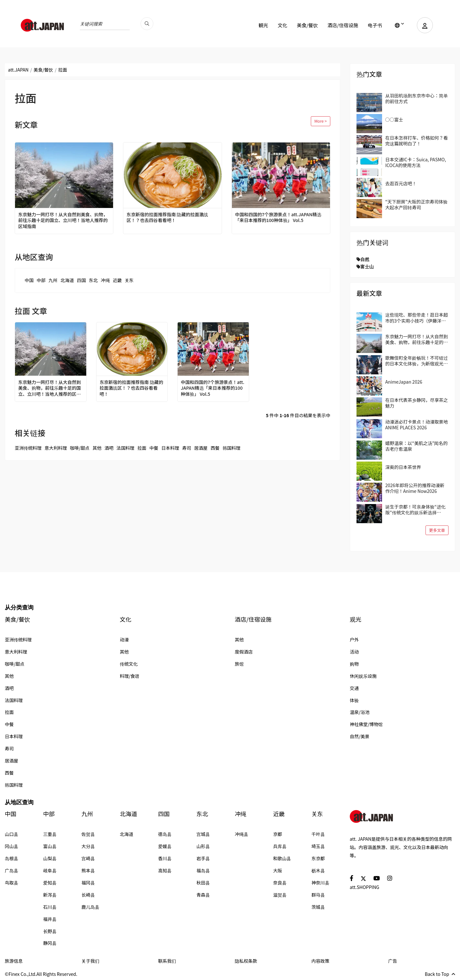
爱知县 (50, 883)
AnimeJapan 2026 (404, 382)
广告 (393, 961)
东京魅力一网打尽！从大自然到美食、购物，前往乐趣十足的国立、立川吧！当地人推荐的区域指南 (63, 220)
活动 (354, 652)
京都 (278, 834)
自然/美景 (360, 736)
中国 (29, 280)
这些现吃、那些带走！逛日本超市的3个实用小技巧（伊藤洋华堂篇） (417, 318)
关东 (129, 280)
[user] (425, 25)
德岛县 (165, 834)
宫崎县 (88, 858)
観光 (263, 25)
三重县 (50, 834)
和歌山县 (282, 858)
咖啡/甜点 (80, 448)
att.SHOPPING (364, 887)
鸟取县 (11, 883)
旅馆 (239, 664)
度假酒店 (244, 652)
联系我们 (167, 961)
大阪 (278, 870)
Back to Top (440, 974)
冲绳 (105, 280)
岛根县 (11, 858)
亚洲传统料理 (28, 448)
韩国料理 (232, 448)
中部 (41, 280)
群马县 (318, 895)
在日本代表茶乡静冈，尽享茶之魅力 (417, 403)
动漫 (124, 639)
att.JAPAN (18, 70)
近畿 (117, 280)
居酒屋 (201, 448)
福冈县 (88, 883)
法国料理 (126, 448)
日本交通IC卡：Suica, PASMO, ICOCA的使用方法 (416, 162)
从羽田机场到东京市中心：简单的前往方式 (417, 98)
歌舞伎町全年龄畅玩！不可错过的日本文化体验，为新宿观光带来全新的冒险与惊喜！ (417, 361)
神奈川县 (320, 883)
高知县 (165, 870)
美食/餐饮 (307, 25)
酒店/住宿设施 (343, 25)
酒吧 (109, 448)
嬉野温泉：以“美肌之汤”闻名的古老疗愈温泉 (416, 446)
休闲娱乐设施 (363, 676)
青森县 (203, 895)
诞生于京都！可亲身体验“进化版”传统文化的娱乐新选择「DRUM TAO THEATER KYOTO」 (415, 509)
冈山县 (11, 846)
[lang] (399, 25)
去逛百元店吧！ (401, 183)
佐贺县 (88, 834)
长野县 (50, 931)
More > (321, 121)
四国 (81, 280)
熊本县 (88, 870)
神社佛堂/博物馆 (366, 724)
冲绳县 (241, 834)
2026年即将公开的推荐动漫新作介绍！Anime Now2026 (415, 488)
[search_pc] (147, 24)
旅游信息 (14, 961)
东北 (93, 280)
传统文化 (129, 664)
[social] (352, 878)
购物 (354, 664)
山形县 (203, 846)
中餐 (154, 448)
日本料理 (170, 448)
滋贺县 (280, 895)
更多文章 (437, 530)
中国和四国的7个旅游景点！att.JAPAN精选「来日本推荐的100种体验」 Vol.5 (278, 217)
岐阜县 (50, 870)
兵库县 (280, 846)
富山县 (50, 846)
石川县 (50, 907)
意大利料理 (56, 448)
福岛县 (203, 870)
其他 (97, 448)
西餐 (215, 448)
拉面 (142, 448)
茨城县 (318, 907)
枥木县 (318, 870)
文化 (282, 25)
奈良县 (280, 883)
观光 (356, 619)
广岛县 (11, 870)
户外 (354, 639)
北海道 (67, 280)
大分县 (88, 846)
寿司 (187, 448)
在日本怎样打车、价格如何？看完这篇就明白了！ (417, 141)
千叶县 (318, 834)
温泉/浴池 (360, 712)
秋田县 (203, 883)
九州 (53, 280)
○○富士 (394, 119)
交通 (354, 688)
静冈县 (50, 943)
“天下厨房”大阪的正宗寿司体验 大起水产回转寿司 (416, 204)
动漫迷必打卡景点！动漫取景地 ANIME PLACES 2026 (417, 425)
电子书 (375, 25)
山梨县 (50, 858)
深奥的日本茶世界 (403, 467)
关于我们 (90, 961)
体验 (354, 700)
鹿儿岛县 (90, 907)
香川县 (165, 858)
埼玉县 (318, 846)
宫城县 (203, 834)
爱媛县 (165, 846)
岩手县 (203, 858)
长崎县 (88, 895)
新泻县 (50, 895)
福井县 (50, 919)
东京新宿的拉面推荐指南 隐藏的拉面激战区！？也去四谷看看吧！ (167, 217)
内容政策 (320, 961)
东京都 (318, 858)
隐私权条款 (246, 961)
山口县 (11, 834)
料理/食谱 (130, 676)
